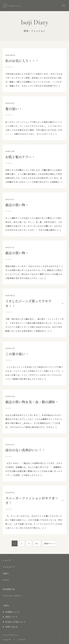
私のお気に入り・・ (20, 61)
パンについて (9, 567)
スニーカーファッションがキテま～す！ (32, 500)
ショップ (7, 560)
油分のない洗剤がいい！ (24, 450)
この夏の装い (15, 354)
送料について (11, 617)
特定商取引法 (9, 589)
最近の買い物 (15, 205)
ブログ (6, 580)
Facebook (21, 639)
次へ (37, 543)
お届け (6, 573)
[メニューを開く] (63, 6)
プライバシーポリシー (13, 596)
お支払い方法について (15, 622)
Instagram (7, 639)
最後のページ (50, 543)
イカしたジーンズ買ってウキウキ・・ (28, 303)
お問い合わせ (11, 627)
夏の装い (12, 109)
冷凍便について (12, 612)
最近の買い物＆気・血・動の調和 (30, 402)
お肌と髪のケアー (19, 157)
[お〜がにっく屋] (12, 6)
